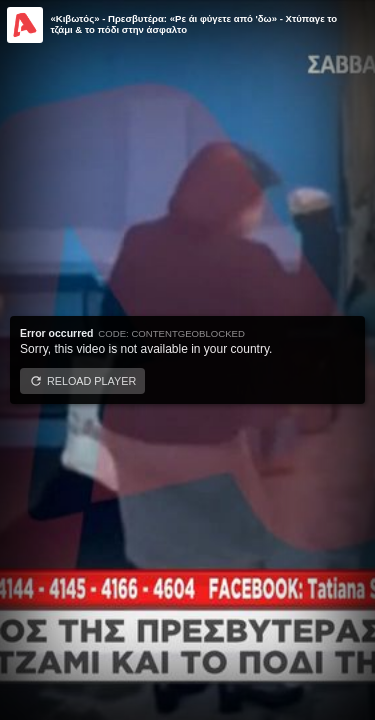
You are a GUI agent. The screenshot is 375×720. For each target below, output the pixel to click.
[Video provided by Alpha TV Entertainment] (25, 25)
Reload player (91, 381)
